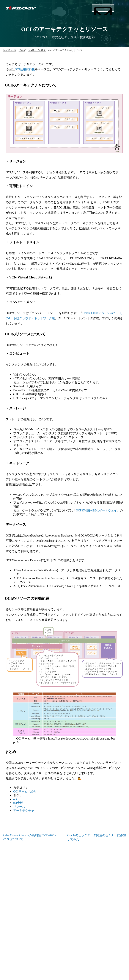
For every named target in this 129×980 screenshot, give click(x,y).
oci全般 (18, 803)
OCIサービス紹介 (25, 791)
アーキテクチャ (24, 811)
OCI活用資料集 (25, 69)
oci (15, 799)
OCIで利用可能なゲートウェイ (96, 510)
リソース (19, 807)
